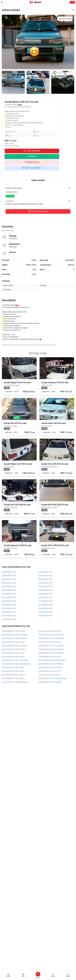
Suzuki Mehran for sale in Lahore (50, 631)
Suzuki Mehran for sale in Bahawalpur (15, 682)
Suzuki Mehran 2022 (9, 579)
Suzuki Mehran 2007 (45, 605)
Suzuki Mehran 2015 (45, 590)
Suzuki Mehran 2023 (45, 576)
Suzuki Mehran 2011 (45, 597)
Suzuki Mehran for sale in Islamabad (15, 635)
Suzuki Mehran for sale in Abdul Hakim (52, 660)
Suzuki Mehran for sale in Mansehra (51, 649)
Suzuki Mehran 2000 (9, 619)
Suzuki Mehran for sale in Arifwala (50, 667)
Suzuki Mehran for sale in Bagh (13, 678)
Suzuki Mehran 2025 (45, 572)
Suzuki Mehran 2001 (45, 616)
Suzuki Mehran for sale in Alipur (13, 667)
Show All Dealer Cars (38, 211)
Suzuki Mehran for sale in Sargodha (14, 646)
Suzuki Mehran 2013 (45, 594)
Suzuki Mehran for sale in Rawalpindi (51, 635)
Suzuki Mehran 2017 (45, 586)
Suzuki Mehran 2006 (9, 608)
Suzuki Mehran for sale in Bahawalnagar (52, 678)
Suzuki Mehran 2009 (45, 601)
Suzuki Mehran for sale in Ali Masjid (51, 664)
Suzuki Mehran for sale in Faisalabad (51, 638)
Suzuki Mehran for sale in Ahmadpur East (16, 664)
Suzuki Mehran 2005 (45, 608)
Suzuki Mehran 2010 (9, 601)
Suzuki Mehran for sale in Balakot (50, 682)
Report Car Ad (32, 162)
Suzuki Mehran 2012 (9, 597)
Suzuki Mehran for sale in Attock (50, 671)
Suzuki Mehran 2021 (45, 579)
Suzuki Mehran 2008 (9, 605)
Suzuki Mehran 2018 (9, 586)
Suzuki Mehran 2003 (45, 612)
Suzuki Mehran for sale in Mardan (14, 649)
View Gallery (65, 19)
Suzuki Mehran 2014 (9, 594)
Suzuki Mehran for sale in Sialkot (13, 657)
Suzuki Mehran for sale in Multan (13, 642)
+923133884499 (32, 151)
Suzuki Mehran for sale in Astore (13, 671)
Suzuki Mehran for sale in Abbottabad (15, 660)
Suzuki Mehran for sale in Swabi (49, 657)
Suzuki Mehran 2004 (9, 612)
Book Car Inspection (32, 168)
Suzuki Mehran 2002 (9, 616)
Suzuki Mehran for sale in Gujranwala (51, 646)
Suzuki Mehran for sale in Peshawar (14, 638)
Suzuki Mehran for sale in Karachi (14, 631)
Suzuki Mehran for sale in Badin (49, 675)
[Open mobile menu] (2, 2)
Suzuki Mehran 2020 (9, 583)
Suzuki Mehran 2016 (9, 590)
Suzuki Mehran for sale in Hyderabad (51, 653)
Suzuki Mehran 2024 (9, 576)
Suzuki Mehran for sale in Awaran (14, 675)
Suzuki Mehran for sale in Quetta (50, 642)
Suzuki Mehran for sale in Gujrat (13, 653)
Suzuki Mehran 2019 (45, 583)
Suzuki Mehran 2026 (9, 572)
